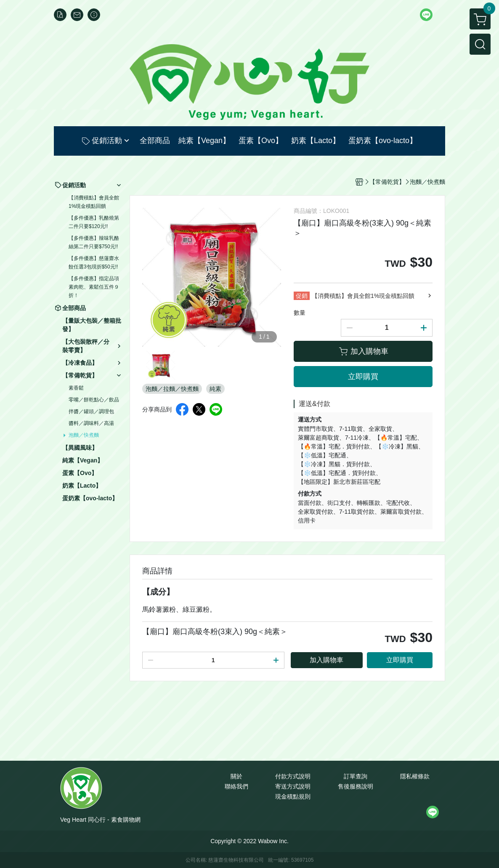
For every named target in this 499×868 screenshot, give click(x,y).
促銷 (302, 296)
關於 (236, 776)
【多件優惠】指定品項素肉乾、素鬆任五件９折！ (94, 287)
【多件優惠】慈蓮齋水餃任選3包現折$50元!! (94, 263)
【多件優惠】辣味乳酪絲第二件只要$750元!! (94, 242)
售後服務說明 (356, 786)
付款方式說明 (293, 776)
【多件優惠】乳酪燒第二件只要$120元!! (94, 222)
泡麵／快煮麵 (84, 435)
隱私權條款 (415, 776)
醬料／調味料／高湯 (91, 423)
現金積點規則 (293, 796)
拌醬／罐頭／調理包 (91, 411)
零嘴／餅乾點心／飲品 (94, 400)
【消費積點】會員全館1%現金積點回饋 (94, 202)
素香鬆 (76, 388)
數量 (300, 313)
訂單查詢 (356, 776)
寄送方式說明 (293, 786)
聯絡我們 (236, 786)
